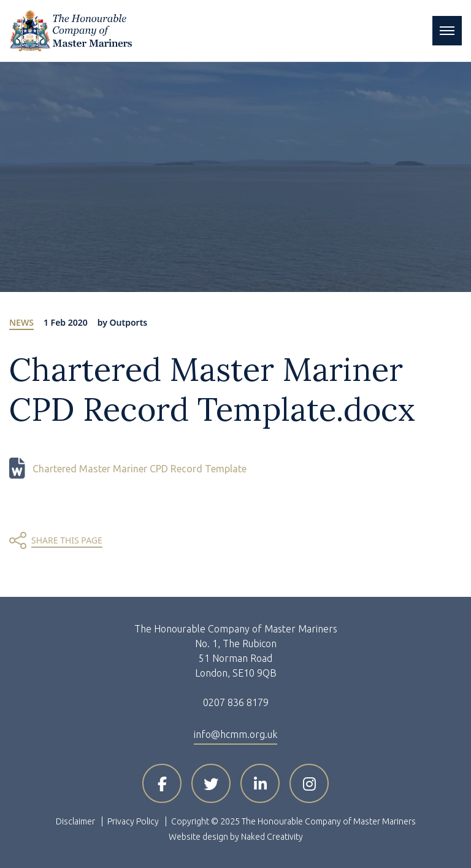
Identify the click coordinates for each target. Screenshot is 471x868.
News (21, 322)
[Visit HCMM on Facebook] (162, 783)
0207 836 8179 (236, 702)
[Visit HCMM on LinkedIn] (260, 783)
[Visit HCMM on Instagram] (309, 783)
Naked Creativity (272, 837)
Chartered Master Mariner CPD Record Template (140, 469)
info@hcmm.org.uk (235, 734)
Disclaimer (75, 821)
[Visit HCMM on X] (211, 783)
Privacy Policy (133, 821)
